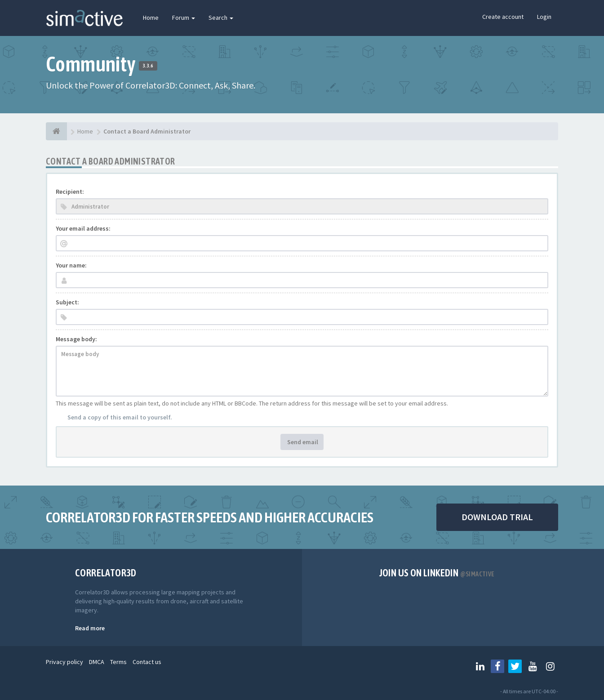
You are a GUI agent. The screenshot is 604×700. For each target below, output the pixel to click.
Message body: (76, 339)
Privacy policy (64, 662)
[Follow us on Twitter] (515, 666)
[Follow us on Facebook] (497, 666)
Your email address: (83, 228)
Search (221, 18)
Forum (184, 18)
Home (151, 18)
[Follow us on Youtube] (533, 666)
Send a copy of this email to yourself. (120, 417)
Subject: (67, 302)
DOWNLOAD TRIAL (497, 517)
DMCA (97, 662)
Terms (118, 662)
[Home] (56, 131)
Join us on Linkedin (437, 573)
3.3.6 (148, 66)
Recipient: (70, 192)
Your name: (71, 265)
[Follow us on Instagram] (550, 666)
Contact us (147, 662)
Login (544, 17)
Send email (302, 442)
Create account (503, 17)
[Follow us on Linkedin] (480, 666)
